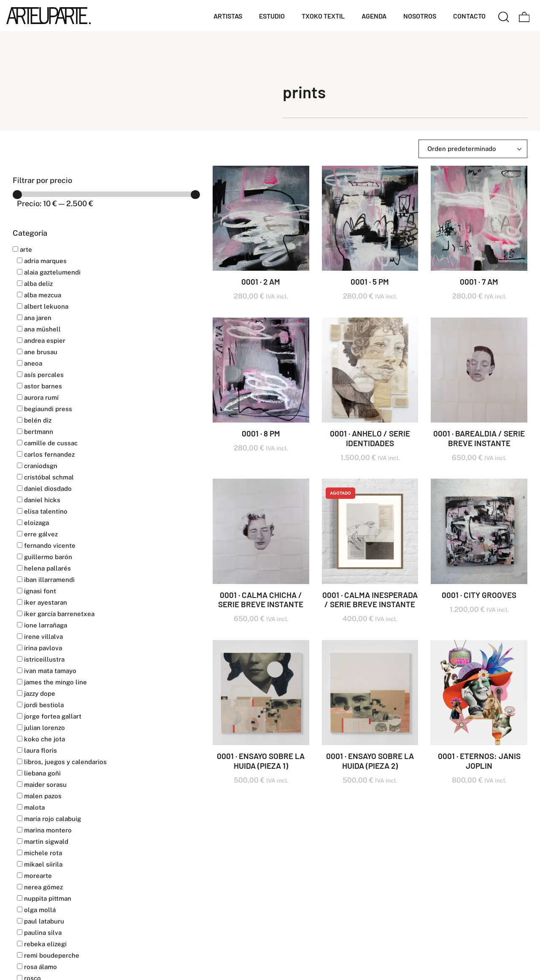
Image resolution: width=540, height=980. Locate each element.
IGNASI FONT (36, 591)
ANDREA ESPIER (41, 341)
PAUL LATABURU (40, 921)
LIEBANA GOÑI (39, 773)
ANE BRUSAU (37, 352)
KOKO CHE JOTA (41, 739)
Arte (22, 249)
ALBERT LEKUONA (43, 306)
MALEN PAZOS (39, 796)
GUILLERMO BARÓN (45, 557)
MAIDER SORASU (42, 785)
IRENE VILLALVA (40, 637)
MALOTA (31, 807)
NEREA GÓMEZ (40, 887)
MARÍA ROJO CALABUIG (49, 819)
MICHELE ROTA (39, 853)
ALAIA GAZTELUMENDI (49, 272)
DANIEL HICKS (39, 500)
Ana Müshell (39, 329)
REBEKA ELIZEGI (42, 944)
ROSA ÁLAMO (37, 967)
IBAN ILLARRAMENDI (46, 580)
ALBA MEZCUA (39, 295)
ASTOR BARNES (39, 386)
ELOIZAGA (33, 523)
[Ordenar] (473, 149)
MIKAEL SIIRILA (40, 864)
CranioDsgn (37, 466)
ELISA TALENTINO (42, 511)
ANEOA (30, 363)
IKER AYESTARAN (42, 602)
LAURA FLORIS (37, 750)
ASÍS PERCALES (40, 375)
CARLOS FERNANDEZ (46, 454)
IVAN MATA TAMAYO (47, 671)
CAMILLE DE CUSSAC (47, 443)
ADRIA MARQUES (42, 261)
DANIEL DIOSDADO (44, 489)
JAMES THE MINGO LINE (52, 682)
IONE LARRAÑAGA (42, 625)
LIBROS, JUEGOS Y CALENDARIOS (62, 762)
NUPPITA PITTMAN (44, 898)
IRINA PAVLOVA (39, 648)
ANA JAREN (34, 318)
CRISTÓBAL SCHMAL (45, 477)
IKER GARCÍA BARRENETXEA (56, 614)
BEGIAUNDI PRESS (45, 409)
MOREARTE (34, 876)
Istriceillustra (41, 659)
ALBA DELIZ (35, 284)
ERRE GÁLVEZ (37, 534)
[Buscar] (504, 16)
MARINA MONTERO (44, 830)
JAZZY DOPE (36, 693)
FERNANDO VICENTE (46, 545)
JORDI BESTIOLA (40, 705)
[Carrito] (524, 16)
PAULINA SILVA (39, 933)
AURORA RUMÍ (38, 397)
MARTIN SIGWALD (43, 841)
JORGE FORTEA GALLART (49, 716)
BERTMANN (35, 432)
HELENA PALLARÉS (44, 568)
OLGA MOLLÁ (36, 910)
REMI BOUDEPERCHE (48, 955)
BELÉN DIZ (34, 420)
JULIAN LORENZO (41, 728)
